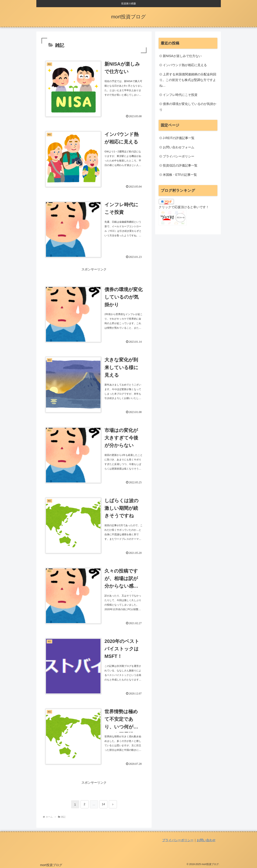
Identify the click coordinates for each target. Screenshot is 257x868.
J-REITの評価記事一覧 (179, 138)
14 (103, 804)
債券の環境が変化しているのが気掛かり (188, 107)
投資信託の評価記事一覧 (180, 165)
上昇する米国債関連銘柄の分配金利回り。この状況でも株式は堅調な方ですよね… (188, 80)
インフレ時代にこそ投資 (180, 95)
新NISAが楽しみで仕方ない (182, 56)
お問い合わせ (206, 840)
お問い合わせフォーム (179, 147)
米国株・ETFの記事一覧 (180, 175)
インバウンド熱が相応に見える (185, 65)
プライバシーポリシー (179, 156)
